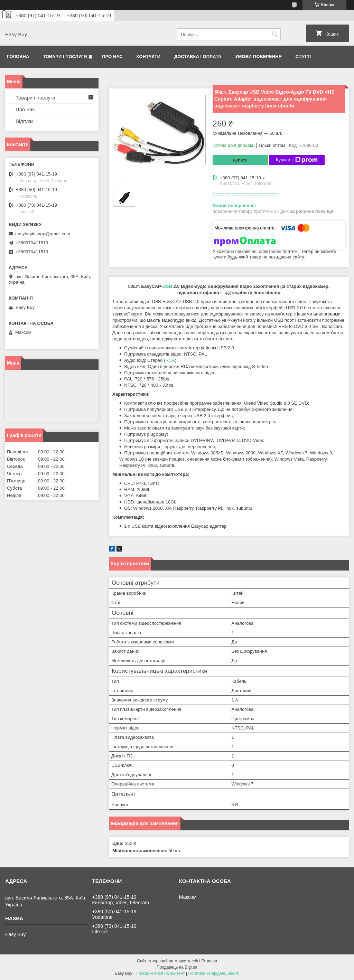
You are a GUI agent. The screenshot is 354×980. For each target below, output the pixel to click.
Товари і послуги (65, 56)
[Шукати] (275, 34)
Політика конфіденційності (214, 973)
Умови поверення (258, 56)
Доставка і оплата (198, 56)
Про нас (112, 56)
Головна (18, 56)
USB (167, 286)
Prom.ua (209, 961)
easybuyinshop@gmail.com (43, 234)
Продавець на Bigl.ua (177, 967)
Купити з (297, 160)
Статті (303, 56)
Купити (240, 160)
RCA (170, 360)
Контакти (149, 56)
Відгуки (24, 121)
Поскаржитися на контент (160, 973)
